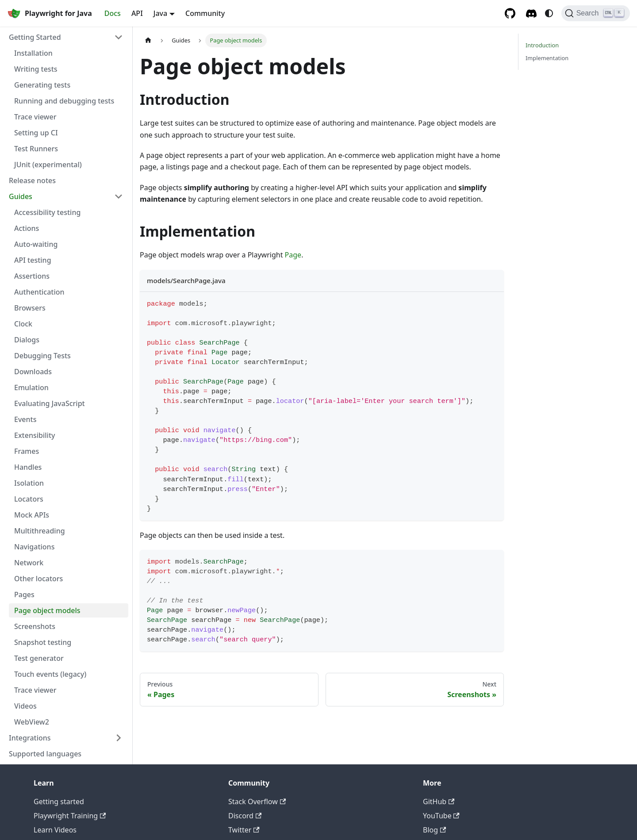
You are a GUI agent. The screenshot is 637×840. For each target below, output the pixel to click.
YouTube (441, 816)
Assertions (32, 276)
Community (205, 13)
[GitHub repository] (510, 13)
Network (29, 563)
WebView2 (32, 722)
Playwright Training (70, 816)
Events (25, 419)
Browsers (30, 308)
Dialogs (27, 340)
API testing (33, 260)
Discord (245, 816)
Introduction (542, 45)
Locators (29, 499)
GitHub (439, 802)
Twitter (244, 830)
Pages (24, 595)
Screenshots (35, 626)
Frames (27, 451)
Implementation (547, 58)
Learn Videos (55, 830)
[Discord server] (531, 13)
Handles (28, 467)
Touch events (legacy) (50, 674)
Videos (25, 706)
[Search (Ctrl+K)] (596, 13)
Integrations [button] (30, 738)
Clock (23, 324)
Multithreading (40, 531)
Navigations (34, 547)
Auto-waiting (36, 244)
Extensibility (35, 435)
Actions (27, 228)
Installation (33, 53)
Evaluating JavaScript (50, 403)
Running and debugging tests (64, 101)
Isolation (29, 483)
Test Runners (36, 149)
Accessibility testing (47, 212)
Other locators (38, 579)
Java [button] (160, 13)
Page (293, 255)
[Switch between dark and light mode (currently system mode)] (549, 13)
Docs (113, 13)
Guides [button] (21, 196)
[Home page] (148, 40)
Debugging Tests (42, 356)
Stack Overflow (257, 802)
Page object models (47, 610)
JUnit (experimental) (48, 165)
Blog (434, 830)
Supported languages (45, 754)
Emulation (31, 387)
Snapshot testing (43, 642)
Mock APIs (32, 515)
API (137, 13)
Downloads (33, 372)
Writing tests (36, 69)
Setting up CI (36, 133)
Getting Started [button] (35, 37)
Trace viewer (35, 117)
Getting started (59, 802)
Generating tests (42, 85)
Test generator (39, 658)
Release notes (32, 180)
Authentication (39, 292)
